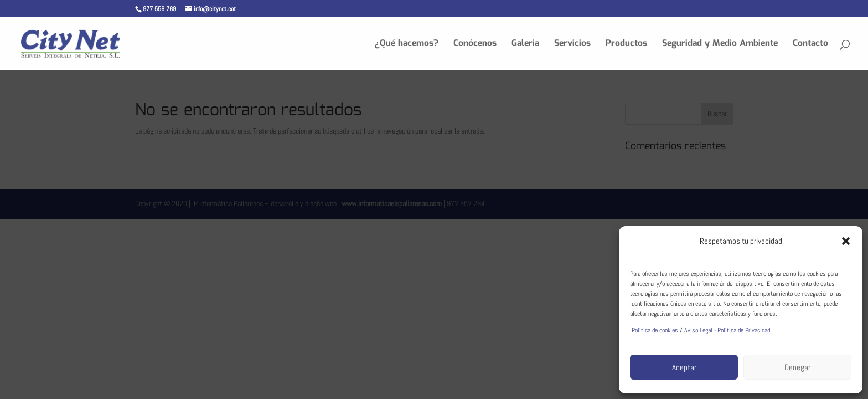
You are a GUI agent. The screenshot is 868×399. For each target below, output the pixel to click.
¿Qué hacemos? (407, 45)
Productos (626, 45)
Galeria (525, 45)
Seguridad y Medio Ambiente (720, 45)
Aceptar (684, 367)
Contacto (810, 45)
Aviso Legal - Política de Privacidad (727, 330)
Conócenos (475, 45)
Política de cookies (654, 330)
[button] (846, 241)
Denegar (797, 367)
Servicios (572, 45)
